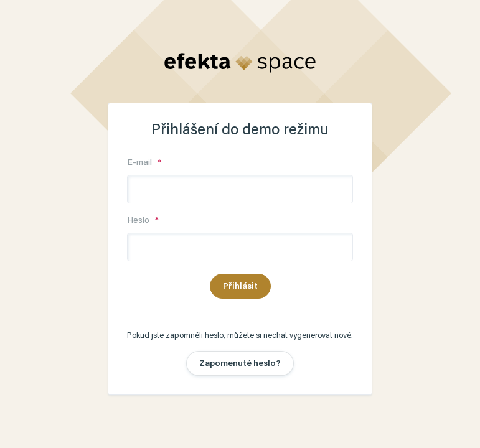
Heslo (139, 221)
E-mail (141, 163)
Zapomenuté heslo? (240, 364)
